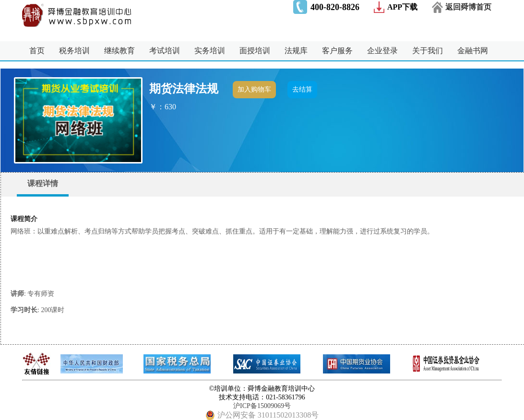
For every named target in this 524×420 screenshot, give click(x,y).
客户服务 (337, 51)
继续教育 (119, 51)
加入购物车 (254, 89)
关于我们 (428, 51)
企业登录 (382, 51)
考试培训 (165, 51)
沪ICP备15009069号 (262, 406)
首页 (37, 51)
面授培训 (255, 51)
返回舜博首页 (468, 7)
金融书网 (473, 51)
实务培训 (210, 51)
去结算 (302, 89)
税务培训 (74, 51)
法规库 (296, 51)
